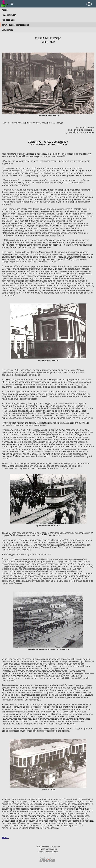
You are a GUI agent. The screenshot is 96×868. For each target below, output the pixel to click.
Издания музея (9, 15)
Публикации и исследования (15, 25)
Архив (5, 10)
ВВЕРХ (5, 837)
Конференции (8, 20)
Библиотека (7, 30)
